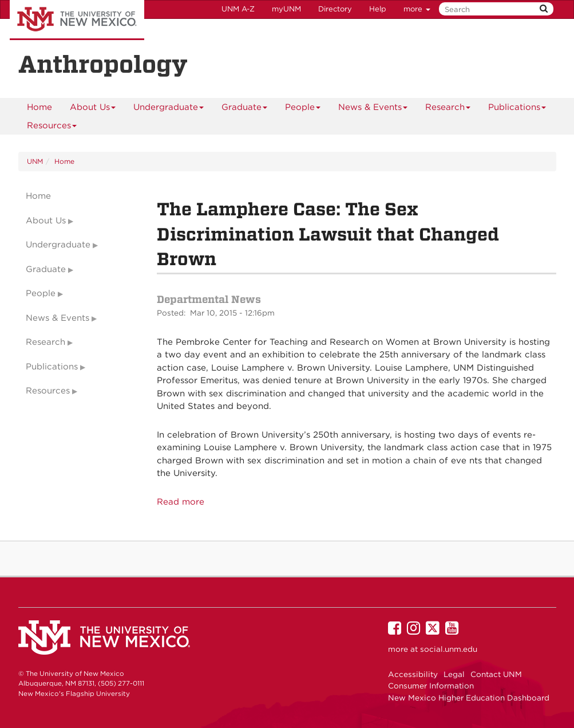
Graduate (245, 109)
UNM (35, 161)
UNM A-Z (238, 9)
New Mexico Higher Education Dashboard (469, 698)
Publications (517, 109)
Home (39, 107)
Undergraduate (169, 109)
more (417, 9)
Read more (181, 502)
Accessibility (413, 674)
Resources (52, 127)
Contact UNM (496, 674)
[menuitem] (39, 107)
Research (448, 109)
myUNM (286, 9)
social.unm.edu (449, 649)
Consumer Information (431, 686)
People (303, 109)
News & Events (373, 109)
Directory (335, 9)
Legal (454, 674)
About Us (93, 109)
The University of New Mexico (77, 20)
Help (378, 9)
